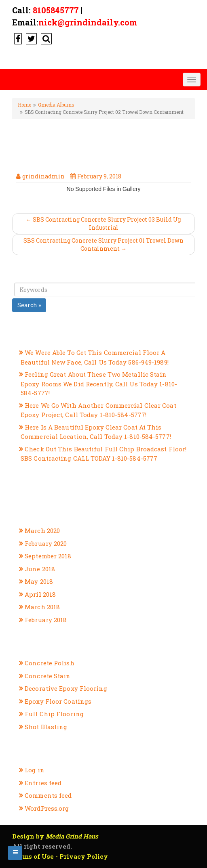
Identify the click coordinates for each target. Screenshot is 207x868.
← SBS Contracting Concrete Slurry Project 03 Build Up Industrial (104, 223)
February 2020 (46, 543)
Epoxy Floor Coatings (58, 701)
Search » (29, 305)
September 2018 (48, 556)
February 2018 (46, 620)
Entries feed (43, 783)
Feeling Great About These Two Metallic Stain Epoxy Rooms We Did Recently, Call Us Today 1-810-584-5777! (99, 384)
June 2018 (40, 569)
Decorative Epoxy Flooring (66, 688)
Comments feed (48, 795)
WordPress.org (47, 808)
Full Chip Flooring (54, 714)
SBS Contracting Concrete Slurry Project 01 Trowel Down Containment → (103, 244)
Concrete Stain (48, 676)
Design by (55, 836)
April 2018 (40, 594)
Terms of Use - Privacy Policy (60, 856)
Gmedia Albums (56, 105)
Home (24, 105)
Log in (35, 770)
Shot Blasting (46, 727)
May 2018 (39, 581)
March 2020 (42, 530)
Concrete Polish (50, 663)
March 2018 (42, 607)
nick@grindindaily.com (88, 22)
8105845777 (56, 10)
